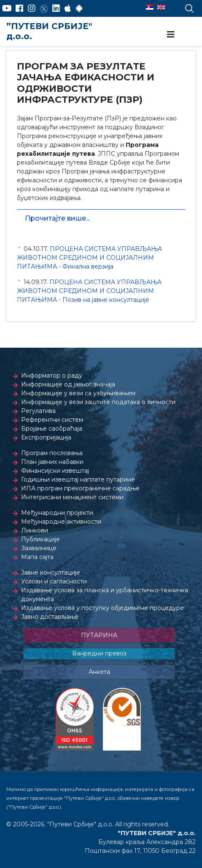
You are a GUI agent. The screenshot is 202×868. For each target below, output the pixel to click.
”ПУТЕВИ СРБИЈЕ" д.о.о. (49, 31)
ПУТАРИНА (99, 635)
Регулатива (38, 411)
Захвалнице (39, 548)
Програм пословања (52, 453)
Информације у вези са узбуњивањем (78, 393)
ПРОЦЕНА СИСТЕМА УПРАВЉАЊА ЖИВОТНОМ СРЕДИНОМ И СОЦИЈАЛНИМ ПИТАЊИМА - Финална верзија (89, 258)
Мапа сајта (37, 557)
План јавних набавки (52, 462)
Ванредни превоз (99, 653)
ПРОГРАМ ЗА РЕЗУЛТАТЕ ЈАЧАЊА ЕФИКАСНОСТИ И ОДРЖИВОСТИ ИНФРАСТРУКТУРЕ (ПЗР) (86, 83)
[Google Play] (79, 8)
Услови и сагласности (54, 581)
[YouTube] (7, 8)
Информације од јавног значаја (68, 384)
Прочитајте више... (57, 218)
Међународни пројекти (57, 513)
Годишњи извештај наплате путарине (78, 479)
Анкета (99, 672)
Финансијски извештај (55, 471)
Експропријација (46, 437)
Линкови (35, 530)
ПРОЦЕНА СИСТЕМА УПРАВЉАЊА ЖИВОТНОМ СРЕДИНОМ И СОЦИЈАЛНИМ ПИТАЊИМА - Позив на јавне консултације (89, 291)
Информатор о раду (52, 375)
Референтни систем (52, 420)
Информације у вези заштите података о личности (98, 402)
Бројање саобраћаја (52, 429)
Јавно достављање (50, 617)
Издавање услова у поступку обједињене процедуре (102, 608)
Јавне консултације (51, 572)
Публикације (40, 539)
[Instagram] (32, 8)
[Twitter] (44, 8)
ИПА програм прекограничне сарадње (80, 488)
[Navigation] (171, 35)
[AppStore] (68, 8)
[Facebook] (19, 8)
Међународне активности (61, 522)
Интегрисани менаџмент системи (72, 497)
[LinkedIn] (56, 8)
